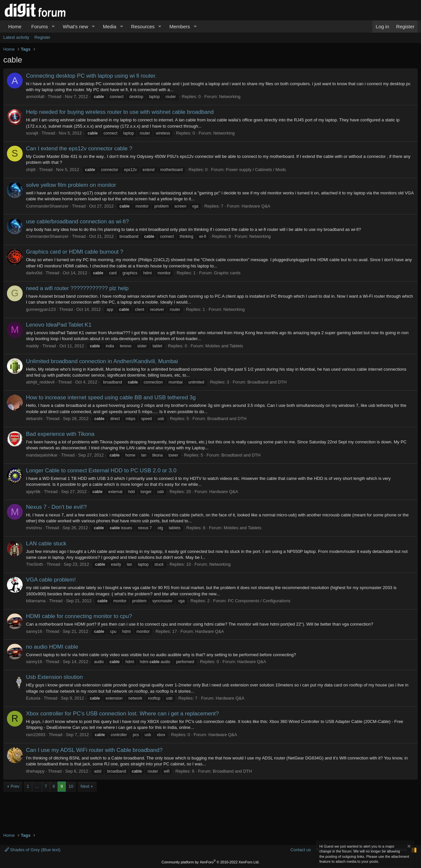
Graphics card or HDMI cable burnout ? (75, 252)
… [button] (37, 786)
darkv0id (34, 273)
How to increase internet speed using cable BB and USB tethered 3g (111, 397)
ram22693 (36, 735)
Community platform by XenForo (210, 862)
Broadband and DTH (267, 382)
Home (15, 26)
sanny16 (34, 631)
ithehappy (35, 771)
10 (71, 786)
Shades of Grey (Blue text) (33, 850)
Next (85, 786)
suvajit (32, 133)
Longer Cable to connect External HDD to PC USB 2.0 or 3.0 (101, 471)
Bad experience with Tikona (60, 434)
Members (180, 26)
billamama (36, 601)
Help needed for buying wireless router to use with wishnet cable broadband (120, 112)
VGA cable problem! (51, 580)
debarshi (34, 419)
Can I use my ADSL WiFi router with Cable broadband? (94, 750)
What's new (75, 26)
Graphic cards (227, 273)
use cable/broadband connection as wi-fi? (77, 222)
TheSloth (35, 564)
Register (42, 37)
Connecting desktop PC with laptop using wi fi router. (91, 76)
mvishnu (34, 528)
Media (110, 26)
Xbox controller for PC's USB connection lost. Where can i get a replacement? (122, 714)
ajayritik (33, 492)
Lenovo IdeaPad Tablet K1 (59, 325)
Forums (40, 26)
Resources (143, 26)
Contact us (301, 850)
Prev (15, 786)
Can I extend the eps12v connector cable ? (79, 149)
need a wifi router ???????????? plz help (77, 288)
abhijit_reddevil (40, 382)
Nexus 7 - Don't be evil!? (56, 507)
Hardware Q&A (256, 206)
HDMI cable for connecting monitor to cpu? (79, 616)
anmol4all (35, 97)
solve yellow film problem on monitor (71, 185)
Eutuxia (33, 698)
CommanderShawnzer (47, 206)
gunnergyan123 (41, 309)
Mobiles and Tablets (224, 346)
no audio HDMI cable (52, 647)
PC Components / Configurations (259, 601)
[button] (53, 26)
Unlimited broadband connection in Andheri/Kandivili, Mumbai (102, 361)
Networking (230, 97)
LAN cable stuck (46, 544)
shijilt (31, 170)
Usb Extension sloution (54, 677)
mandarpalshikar (42, 455)
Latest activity (16, 37)
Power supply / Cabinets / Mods (256, 170)
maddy (32, 346)
